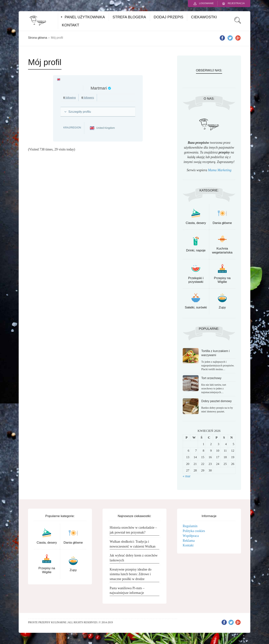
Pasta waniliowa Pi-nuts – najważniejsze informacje (127, 591)
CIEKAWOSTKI (204, 17)
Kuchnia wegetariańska (222, 250)
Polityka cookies (194, 531)
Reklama (189, 541)
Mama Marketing (220, 170)
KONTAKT (71, 25)
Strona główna (38, 38)
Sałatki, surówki (196, 307)
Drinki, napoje (196, 250)
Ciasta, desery (196, 223)
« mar (187, 476)
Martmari (99, 88)
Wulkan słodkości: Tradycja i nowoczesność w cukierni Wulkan (133, 544)
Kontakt (188, 545)
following (69, 98)
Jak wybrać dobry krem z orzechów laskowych (134, 558)
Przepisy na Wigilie (222, 280)
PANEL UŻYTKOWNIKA (85, 17)
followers (88, 98)
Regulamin (190, 526)
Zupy (222, 307)
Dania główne (222, 223)
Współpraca (191, 536)
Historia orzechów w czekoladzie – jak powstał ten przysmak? (133, 530)
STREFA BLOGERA (129, 17)
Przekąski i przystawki (196, 280)
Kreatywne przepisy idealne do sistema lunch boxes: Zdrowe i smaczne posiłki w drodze (130, 574)
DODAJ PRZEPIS (169, 17)
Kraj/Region (72, 127)
